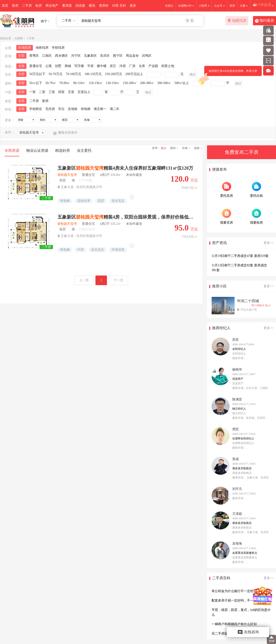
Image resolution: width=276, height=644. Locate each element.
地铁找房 (42, 48)
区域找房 (25, 48)
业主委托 (84, 150)
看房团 (67, 6)
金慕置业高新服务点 (245, 553)
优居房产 (238, 379)
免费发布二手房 (242, 152)
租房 (39, 6)
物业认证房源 (37, 150)
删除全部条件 (68, 133)
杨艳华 (237, 370)
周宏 (236, 429)
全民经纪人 (239, 349)
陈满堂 (237, 399)
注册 (243, 6)
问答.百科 (119, 6)
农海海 (237, 544)
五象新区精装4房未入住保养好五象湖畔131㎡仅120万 (125, 168)
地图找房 (237, 21)
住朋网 (19, 38)
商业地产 (52, 6)
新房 (15, 6)
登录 (232, 6)
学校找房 (58, 48)
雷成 (236, 459)
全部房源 (12, 150)
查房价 (104, 6)
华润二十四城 (248, 301)
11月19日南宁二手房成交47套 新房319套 (240, 256)
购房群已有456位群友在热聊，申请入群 (231, 73)
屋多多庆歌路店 (242, 468)
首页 (5, 6)
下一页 (118, 280)
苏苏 (236, 340)
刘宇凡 (237, 489)
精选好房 (63, 150)
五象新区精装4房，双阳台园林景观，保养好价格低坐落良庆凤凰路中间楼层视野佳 (126, 217)
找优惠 (80, 6)
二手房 (27, 6)
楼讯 (92, 6)
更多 (133, 6)
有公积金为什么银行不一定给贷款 (236, 591)
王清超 (237, 514)
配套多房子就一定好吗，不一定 (234, 600)
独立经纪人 (239, 409)
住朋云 (169, 6)
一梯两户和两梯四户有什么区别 (234, 624)
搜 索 (190, 21)
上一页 (84, 280)
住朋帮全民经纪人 (243, 439)
